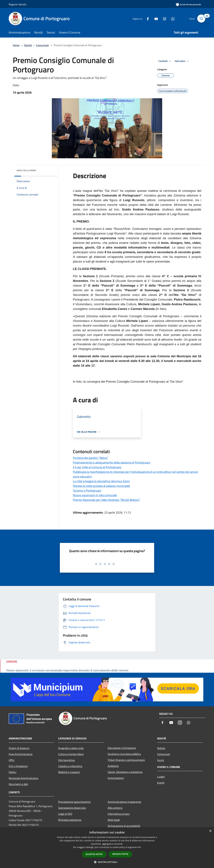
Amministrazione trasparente (124, 802)
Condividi (165, 61)
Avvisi (161, 760)
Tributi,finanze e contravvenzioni (126, 760)
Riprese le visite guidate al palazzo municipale (101, 486)
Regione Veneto (18, 4)
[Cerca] (201, 19)
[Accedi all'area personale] (188, 4)
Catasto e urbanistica (70, 766)
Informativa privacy (119, 814)
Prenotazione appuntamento (74, 802)
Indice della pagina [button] (26, 170)
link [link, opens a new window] (139, 847)
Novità (28, 45)
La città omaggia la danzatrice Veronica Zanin (101, 481)
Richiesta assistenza (70, 820)
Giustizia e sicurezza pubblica (124, 754)
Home (16, 45)
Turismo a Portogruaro (87, 490)
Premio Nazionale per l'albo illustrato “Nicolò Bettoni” (107, 500)
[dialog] (107, 848)
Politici (13, 772)
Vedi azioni (182, 61)
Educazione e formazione (122, 748)
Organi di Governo (19, 748)
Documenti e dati (18, 784)
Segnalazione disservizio (72, 808)
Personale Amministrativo (23, 778)
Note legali (114, 820)
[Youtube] (155, 18)
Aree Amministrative (21, 754)
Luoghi (161, 777)
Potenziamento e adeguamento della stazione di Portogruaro (112, 462)
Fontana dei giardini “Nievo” (91, 458)
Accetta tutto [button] (94, 854)
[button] (107, 862)
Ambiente (113, 766)
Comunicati (42, 45)
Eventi (161, 783)
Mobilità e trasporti (69, 772)
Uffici (12, 760)
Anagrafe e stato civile (71, 748)
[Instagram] (163, 18)
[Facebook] (146, 18)
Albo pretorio (115, 808)
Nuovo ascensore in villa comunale (95, 495)
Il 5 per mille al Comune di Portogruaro (97, 467)
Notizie (161, 748)
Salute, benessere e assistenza (125, 772)
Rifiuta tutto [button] (120, 854)
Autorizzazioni (116, 778)
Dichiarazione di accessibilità (124, 826)
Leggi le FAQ (65, 814)
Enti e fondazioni (18, 766)
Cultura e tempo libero (71, 754)
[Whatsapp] (172, 18)
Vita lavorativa (66, 760)
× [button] (210, 831)
